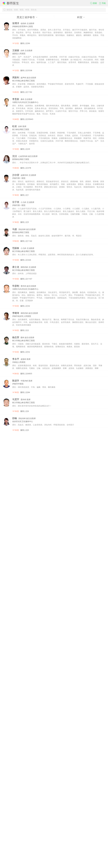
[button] (85, 5)
